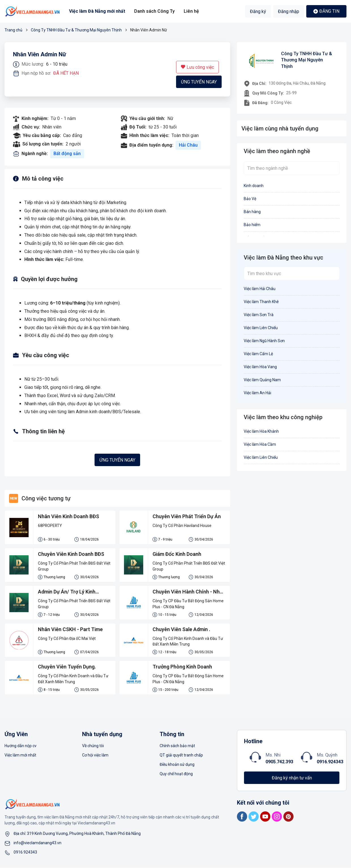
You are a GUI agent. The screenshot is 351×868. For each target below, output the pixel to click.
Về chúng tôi (93, 746)
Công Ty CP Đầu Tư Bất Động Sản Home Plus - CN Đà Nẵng (188, 604)
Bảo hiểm (252, 225)
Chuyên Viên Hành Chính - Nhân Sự (182, 592)
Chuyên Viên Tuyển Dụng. (67, 667)
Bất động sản (67, 154)
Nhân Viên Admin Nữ (39, 55)
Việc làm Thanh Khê (261, 302)
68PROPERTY (50, 526)
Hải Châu (188, 145)
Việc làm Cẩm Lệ (258, 354)
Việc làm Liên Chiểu (261, 328)
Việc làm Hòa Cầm (260, 444)
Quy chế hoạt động (176, 774)
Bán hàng (252, 212)
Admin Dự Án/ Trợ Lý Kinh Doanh (67, 592)
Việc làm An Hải (257, 393)
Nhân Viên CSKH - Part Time (71, 630)
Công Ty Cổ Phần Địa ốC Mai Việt (67, 638)
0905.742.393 (279, 762)
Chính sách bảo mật (177, 746)
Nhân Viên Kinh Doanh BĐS (69, 517)
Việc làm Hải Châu (260, 289)
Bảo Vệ (250, 199)
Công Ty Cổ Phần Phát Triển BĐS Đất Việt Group (74, 566)
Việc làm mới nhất (20, 755)
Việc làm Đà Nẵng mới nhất (97, 11)
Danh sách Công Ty (154, 11)
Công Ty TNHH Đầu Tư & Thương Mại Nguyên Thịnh (76, 30)
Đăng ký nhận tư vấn (292, 778)
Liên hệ (191, 11)
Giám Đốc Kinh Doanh (177, 554)
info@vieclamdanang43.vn (38, 843)
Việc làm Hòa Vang (260, 367)
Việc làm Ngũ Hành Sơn (264, 341)
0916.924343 (330, 762)
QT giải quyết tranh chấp (181, 755)
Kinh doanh (254, 186)
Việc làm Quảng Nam (262, 380)
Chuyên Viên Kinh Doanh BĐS (71, 554)
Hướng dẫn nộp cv (21, 746)
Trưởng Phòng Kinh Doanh (182, 667)
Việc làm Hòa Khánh (261, 431)
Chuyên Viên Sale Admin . (182, 630)
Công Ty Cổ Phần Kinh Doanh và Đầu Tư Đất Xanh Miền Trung (188, 641)
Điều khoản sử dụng (177, 765)
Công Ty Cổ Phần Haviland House (182, 526)
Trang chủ (13, 30)
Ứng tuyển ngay (199, 82)
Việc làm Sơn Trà (259, 315)
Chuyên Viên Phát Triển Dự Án (187, 517)
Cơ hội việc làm (95, 755)
